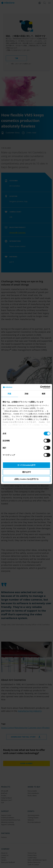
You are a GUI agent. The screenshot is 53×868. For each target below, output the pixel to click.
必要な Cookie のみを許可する (26, 479)
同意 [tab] (9, 394)
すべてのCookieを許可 (26, 465)
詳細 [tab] (26, 394)
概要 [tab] (44, 394)
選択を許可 (27, 472)
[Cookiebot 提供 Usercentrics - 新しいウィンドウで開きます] (40, 387)
